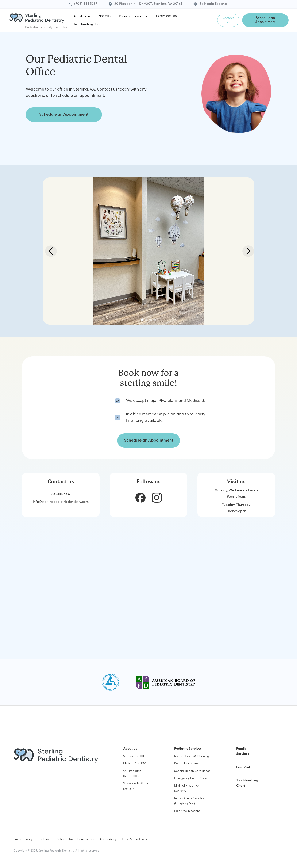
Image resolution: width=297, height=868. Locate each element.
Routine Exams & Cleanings (192, 756)
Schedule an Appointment (265, 20)
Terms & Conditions (134, 839)
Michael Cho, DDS (135, 764)
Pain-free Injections (187, 811)
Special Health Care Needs (192, 771)
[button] (82, 16)
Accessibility (108, 839)
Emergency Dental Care (190, 778)
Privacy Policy (23, 839)
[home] (37, 18)
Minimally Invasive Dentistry (186, 788)
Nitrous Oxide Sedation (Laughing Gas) (190, 801)
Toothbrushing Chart (88, 24)
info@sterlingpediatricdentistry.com (61, 502)
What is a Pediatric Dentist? (136, 786)
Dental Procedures (187, 764)
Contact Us (228, 20)
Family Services (167, 16)
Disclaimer (45, 839)
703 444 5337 (61, 494)
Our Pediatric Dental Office (132, 774)
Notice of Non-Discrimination (76, 839)
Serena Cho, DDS (134, 756)
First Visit (105, 16)
